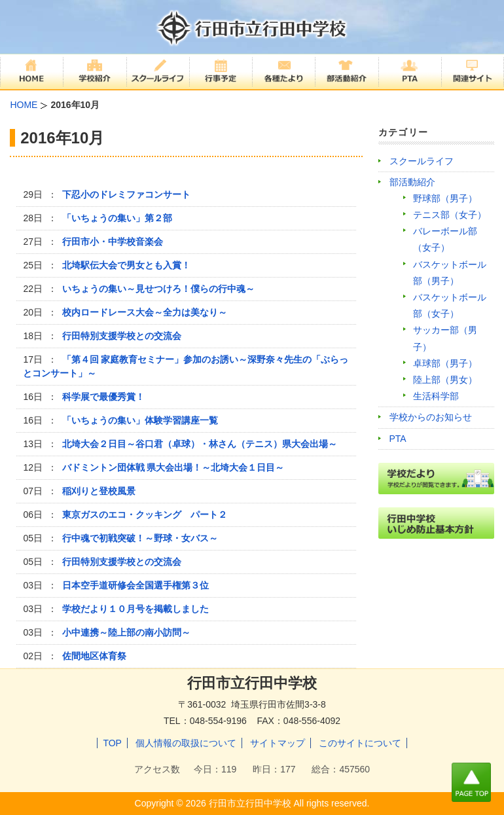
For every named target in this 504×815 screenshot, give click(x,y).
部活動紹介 (412, 182)
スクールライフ (422, 161)
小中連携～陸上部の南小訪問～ (126, 632)
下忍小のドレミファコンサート (126, 194)
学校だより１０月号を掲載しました (135, 609)
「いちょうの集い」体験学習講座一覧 (140, 420)
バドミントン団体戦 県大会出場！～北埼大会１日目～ (173, 467)
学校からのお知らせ (431, 417)
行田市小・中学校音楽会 (113, 242)
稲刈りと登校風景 (99, 491)
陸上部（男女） (445, 380)
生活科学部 (436, 396)
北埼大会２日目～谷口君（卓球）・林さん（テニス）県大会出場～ (200, 444)
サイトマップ (278, 743)
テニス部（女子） (450, 215)
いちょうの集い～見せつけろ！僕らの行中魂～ (158, 289)
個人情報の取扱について (186, 743)
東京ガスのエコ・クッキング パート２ (145, 515)
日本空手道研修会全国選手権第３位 (135, 585)
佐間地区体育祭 (94, 656)
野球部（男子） (445, 198)
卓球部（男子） (445, 363)
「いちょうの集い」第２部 (117, 218)
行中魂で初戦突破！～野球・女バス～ (140, 538)
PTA (398, 439)
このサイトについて (360, 743)
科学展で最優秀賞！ (103, 397)
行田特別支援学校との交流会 (122, 336)
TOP (112, 743)
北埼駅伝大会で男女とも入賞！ (126, 265)
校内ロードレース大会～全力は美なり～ (145, 312)
